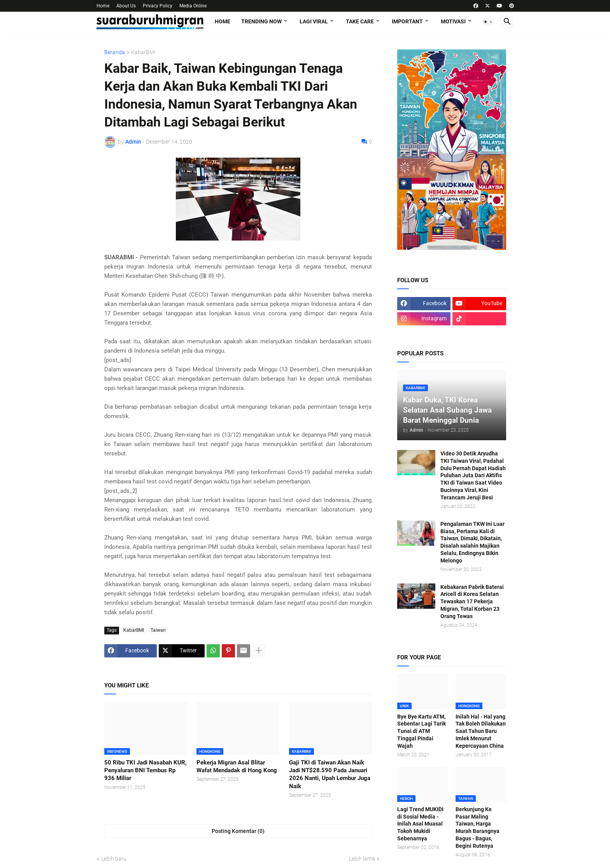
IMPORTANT (407, 21)
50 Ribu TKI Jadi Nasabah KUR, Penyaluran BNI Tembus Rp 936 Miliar (145, 770)
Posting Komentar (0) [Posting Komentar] (238, 831)
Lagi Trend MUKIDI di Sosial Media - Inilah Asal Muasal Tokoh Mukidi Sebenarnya (420, 824)
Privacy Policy (158, 6)
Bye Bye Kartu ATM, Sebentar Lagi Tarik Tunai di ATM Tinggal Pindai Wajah (422, 731)
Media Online (193, 6)
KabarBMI (143, 52)
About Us (126, 6)
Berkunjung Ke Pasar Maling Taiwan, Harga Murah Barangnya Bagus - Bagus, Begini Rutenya (478, 828)
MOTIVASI (453, 21)
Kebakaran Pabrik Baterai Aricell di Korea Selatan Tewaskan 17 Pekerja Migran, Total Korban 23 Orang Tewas (472, 602)
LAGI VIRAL (314, 21)
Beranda (115, 52)
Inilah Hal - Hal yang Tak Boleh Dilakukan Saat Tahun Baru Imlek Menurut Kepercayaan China (481, 731)
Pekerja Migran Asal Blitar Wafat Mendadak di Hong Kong (237, 766)
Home (103, 6)
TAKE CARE (360, 21)
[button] (488, 22)
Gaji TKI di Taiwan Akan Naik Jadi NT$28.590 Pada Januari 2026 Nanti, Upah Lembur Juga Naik (330, 774)
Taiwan (158, 630)
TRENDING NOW (261, 21)
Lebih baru (114, 859)
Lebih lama (362, 859)
